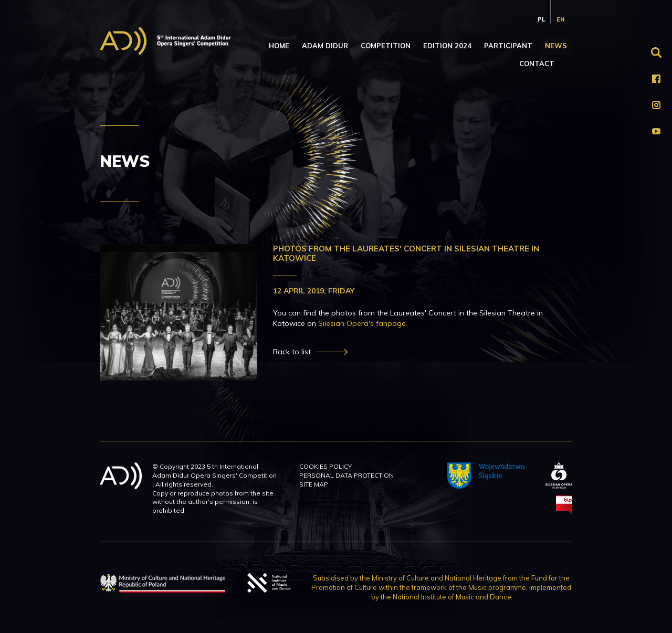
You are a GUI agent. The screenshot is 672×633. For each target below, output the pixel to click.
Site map (314, 484)
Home (279, 46)
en (560, 19)
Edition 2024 (447, 46)
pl (541, 19)
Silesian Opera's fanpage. (363, 323)
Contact (537, 64)
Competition (386, 46)
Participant (508, 46)
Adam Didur (325, 46)
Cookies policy (325, 466)
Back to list (292, 352)
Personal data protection (346, 475)
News (556, 46)
